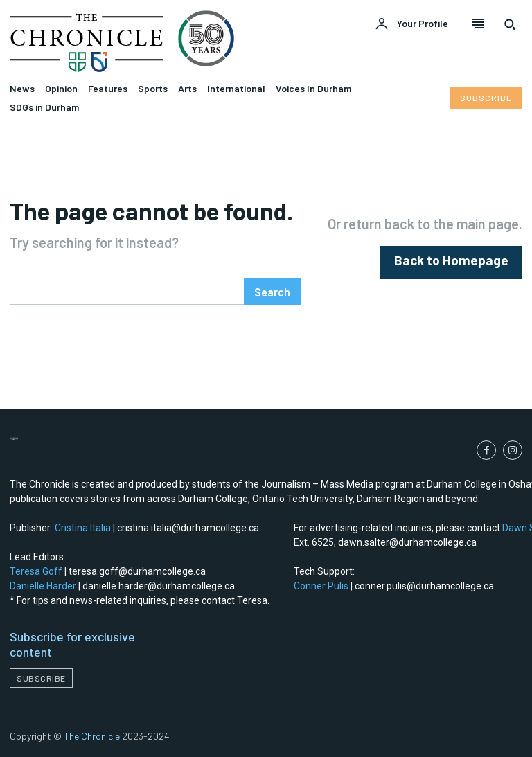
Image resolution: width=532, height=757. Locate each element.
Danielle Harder (43, 586)
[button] (510, 24)
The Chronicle (92, 736)
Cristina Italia (83, 528)
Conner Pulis (321, 586)
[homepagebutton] (460, 262)
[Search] (272, 292)
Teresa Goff (36, 571)
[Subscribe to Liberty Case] (486, 98)
